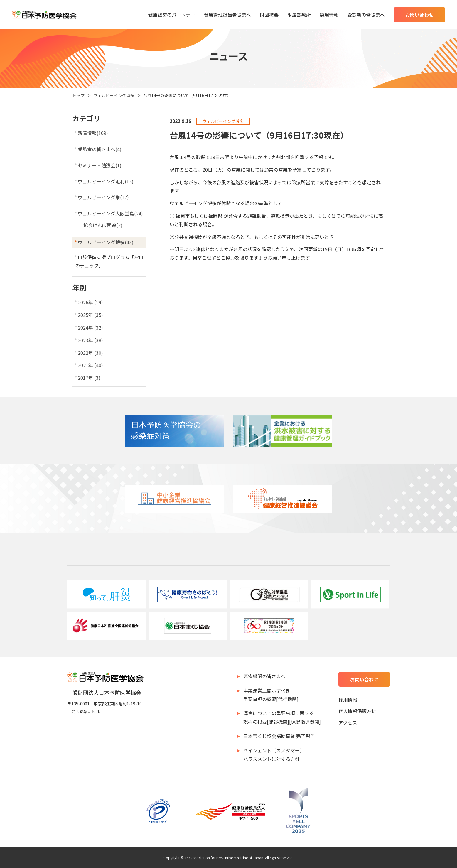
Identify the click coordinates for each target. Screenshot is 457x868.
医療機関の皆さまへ (264, 676)
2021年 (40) (90, 365)
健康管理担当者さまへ (227, 15)
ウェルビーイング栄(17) (103, 197)
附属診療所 (299, 15)
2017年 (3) (89, 378)
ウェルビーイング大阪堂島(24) (110, 213)
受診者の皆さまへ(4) (100, 149)
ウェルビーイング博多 (114, 95)
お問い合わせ (419, 15)
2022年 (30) (90, 353)
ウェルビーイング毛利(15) (106, 181)
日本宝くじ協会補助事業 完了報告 (279, 736)
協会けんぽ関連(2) (103, 225)
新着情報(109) (93, 133)
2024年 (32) (90, 327)
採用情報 (329, 15)
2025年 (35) (90, 315)
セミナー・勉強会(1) (100, 165)
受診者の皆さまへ (366, 15)
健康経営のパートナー (172, 15)
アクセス (348, 722)
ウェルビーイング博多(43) (106, 242)
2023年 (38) (90, 340)
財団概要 (269, 15)
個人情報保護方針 (357, 711)
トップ (78, 95)
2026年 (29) (90, 302)
